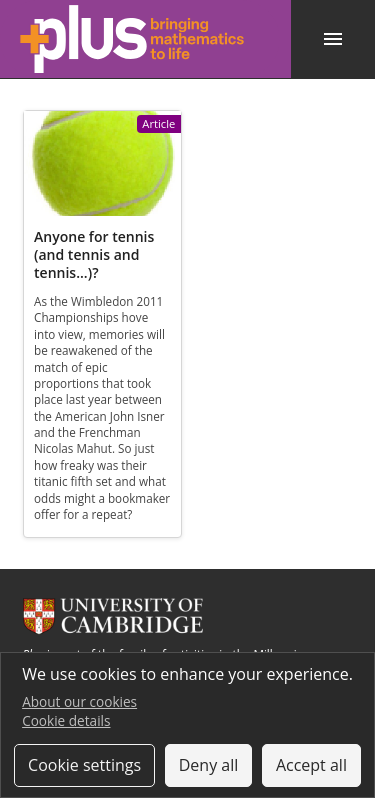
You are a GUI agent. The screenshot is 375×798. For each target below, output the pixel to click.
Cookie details (66, 720)
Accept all (311, 765)
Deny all (209, 765)
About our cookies (79, 701)
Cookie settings (84, 765)
